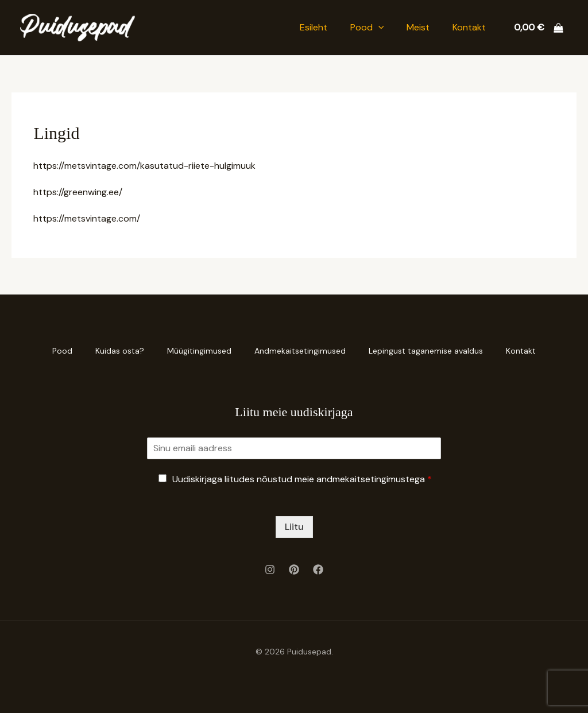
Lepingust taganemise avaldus (426, 351)
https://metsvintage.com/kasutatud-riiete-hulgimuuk (144, 166)
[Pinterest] (294, 569)
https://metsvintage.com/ (87, 218)
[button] (378, 28)
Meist (418, 27)
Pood (367, 28)
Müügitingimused (199, 351)
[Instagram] (270, 569)
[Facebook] (318, 569)
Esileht (314, 27)
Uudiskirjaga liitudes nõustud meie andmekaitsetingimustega (302, 479)
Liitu (294, 527)
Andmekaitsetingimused (300, 351)
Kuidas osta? (120, 351)
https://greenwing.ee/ (78, 192)
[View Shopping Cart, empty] (538, 28)
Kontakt (469, 27)
